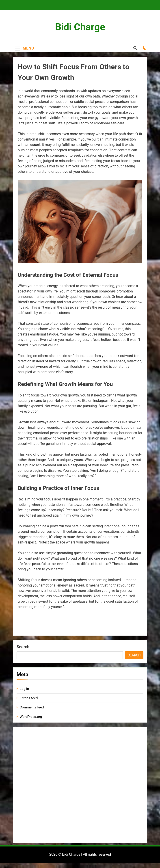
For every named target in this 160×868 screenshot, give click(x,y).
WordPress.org (31, 717)
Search (23, 647)
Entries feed (29, 698)
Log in (24, 689)
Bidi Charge (80, 27)
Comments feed (32, 707)
